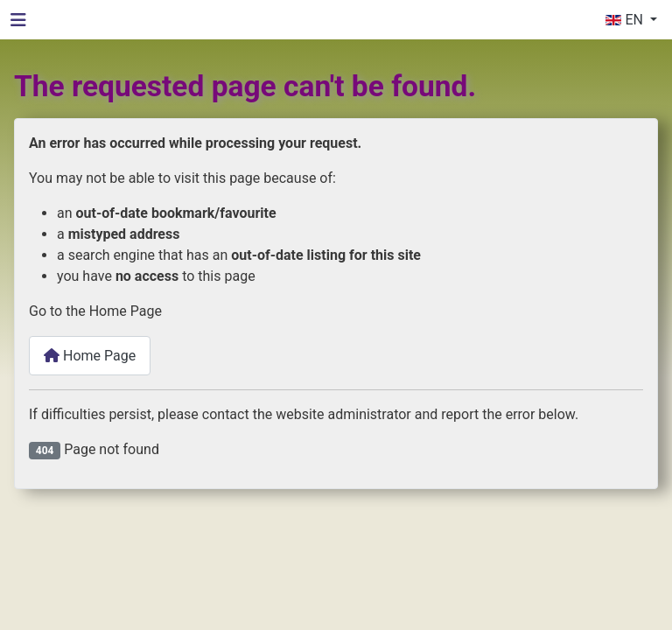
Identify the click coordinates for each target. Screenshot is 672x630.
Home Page (90, 356)
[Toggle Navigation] (18, 20)
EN (626, 20)
